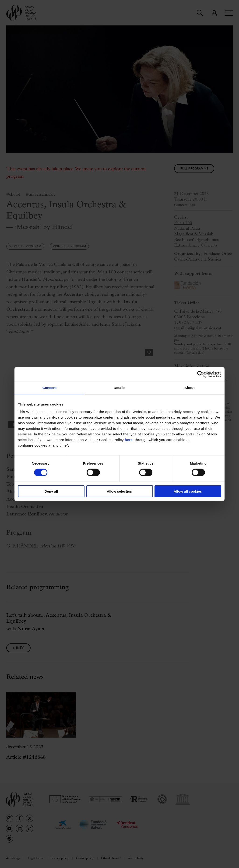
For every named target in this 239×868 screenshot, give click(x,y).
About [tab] (190, 388)
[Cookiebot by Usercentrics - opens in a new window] (201, 374)
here (129, 439)
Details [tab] (119, 388)
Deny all (51, 491)
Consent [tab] (50, 388)
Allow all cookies (188, 491)
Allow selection (119, 491)
